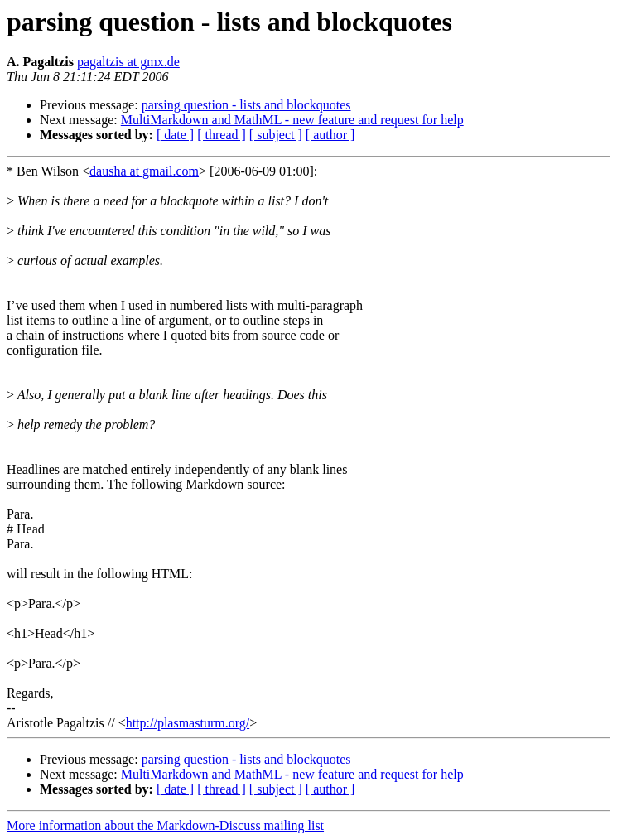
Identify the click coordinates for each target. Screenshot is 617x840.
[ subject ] (276, 135)
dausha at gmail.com (144, 171)
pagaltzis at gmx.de (128, 62)
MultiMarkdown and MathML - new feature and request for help (292, 120)
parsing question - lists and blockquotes (246, 105)
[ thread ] (222, 135)
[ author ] (330, 135)
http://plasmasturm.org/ (188, 723)
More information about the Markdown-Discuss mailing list (165, 826)
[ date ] (175, 135)
